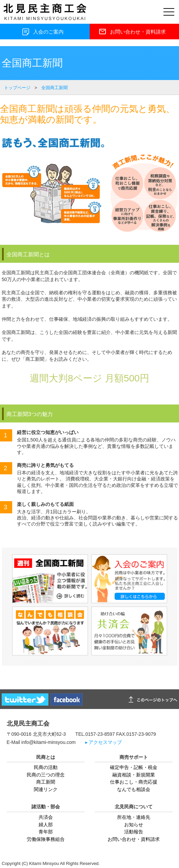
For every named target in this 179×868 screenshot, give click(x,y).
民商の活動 (46, 767)
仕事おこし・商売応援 (134, 782)
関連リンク (46, 789)
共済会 (46, 817)
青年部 (46, 832)
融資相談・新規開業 (134, 775)
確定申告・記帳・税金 (134, 767)
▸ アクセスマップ (104, 742)
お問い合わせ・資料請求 (134, 839)
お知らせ (134, 825)
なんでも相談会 (134, 789)
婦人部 (46, 825)
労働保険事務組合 (46, 839)
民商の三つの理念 (46, 775)
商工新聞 (46, 782)
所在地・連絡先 (134, 817)
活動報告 (134, 832)
